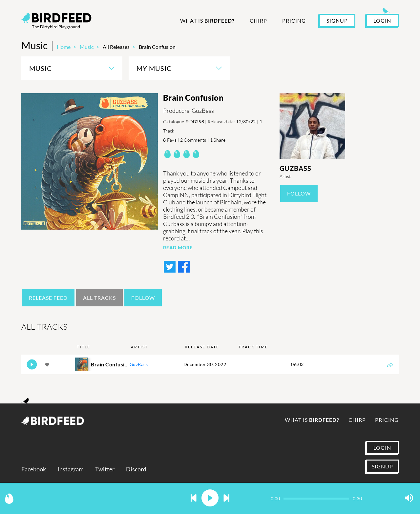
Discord (136, 469)
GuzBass (295, 168)
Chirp (258, 21)
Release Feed (48, 298)
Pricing (294, 21)
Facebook (34, 469)
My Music (154, 68)
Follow (299, 193)
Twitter (105, 469)
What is (207, 21)
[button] (194, 498)
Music (87, 47)
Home (64, 47)
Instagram (71, 469)
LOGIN (382, 21)
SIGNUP (337, 21)
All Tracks (99, 298)
